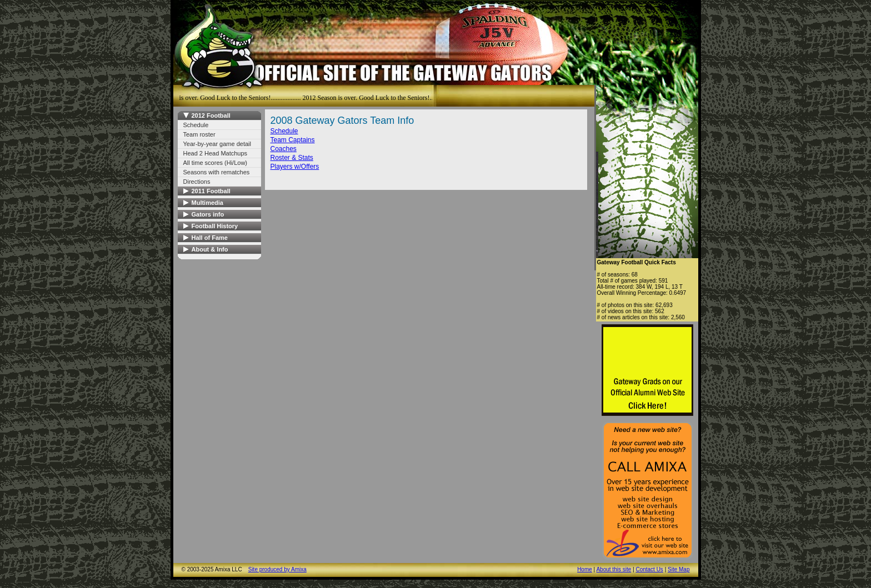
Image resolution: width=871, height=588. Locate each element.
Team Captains (293, 140)
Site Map (679, 569)
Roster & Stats (292, 158)
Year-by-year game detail (217, 144)
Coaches (284, 149)
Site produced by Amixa (277, 569)
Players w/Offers (295, 167)
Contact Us (649, 569)
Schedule (196, 125)
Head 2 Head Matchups (216, 153)
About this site (614, 569)
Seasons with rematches (217, 172)
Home (585, 569)
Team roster (199, 134)
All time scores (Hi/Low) (216, 163)
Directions (197, 182)
